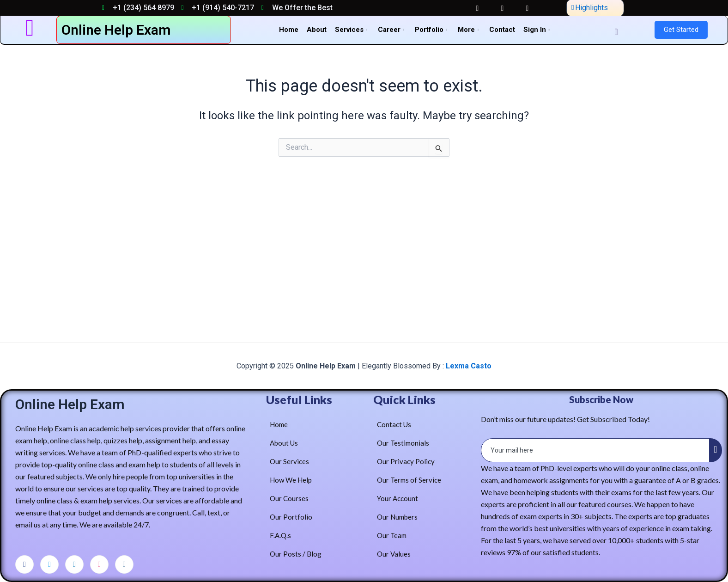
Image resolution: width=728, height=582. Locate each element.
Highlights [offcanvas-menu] (589, 8)
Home (289, 30)
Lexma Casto (468, 366)
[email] (596, 450)
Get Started (681, 30)
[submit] (715, 450)
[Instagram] (124, 564)
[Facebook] (24, 564)
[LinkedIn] (74, 564)
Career (392, 30)
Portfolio (432, 30)
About (317, 30)
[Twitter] (49, 564)
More (469, 30)
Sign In (538, 30)
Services (352, 30)
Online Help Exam (116, 30)
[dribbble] (99, 564)
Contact (502, 30)
